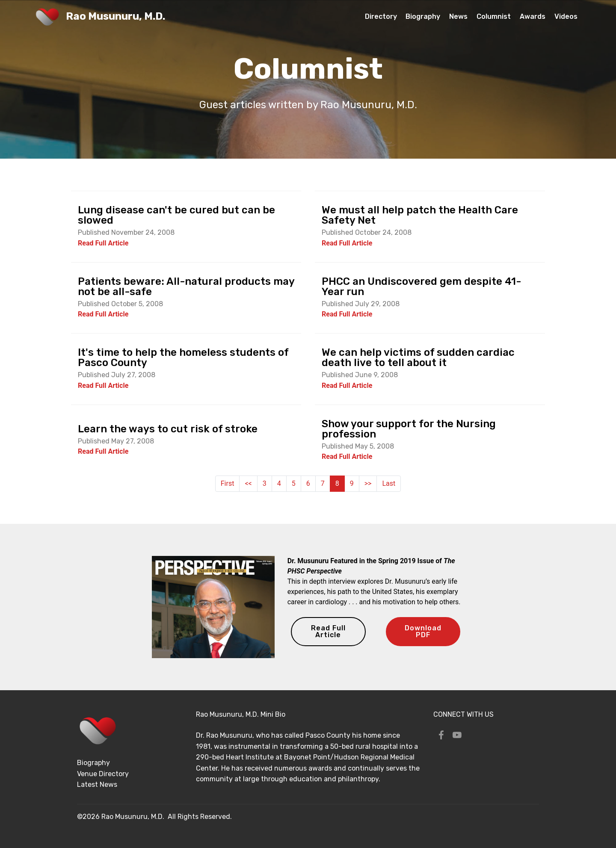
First (228, 483)
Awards (533, 16)
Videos (566, 16)
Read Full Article (328, 631)
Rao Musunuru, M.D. (115, 16)
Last (389, 483)
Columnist (494, 16)
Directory (381, 16)
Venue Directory (103, 774)
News (458, 16)
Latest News (97, 784)
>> (368, 483)
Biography (423, 16)
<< (248, 483)
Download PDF (423, 631)
